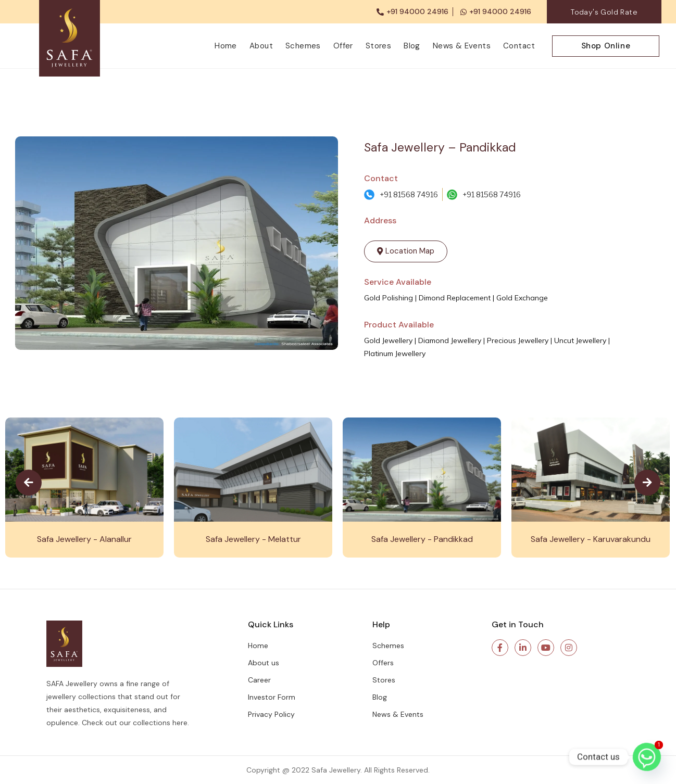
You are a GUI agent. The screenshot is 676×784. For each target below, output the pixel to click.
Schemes (303, 46)
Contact (519, 46)
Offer (343, 46)
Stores (378, 46)
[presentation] (29, 483)
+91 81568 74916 (409, 194)
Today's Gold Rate (604, 12)
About (261, 46)
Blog (412, 46)
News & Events (462, 46)
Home (226, 46)
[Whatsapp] (647, 757)
